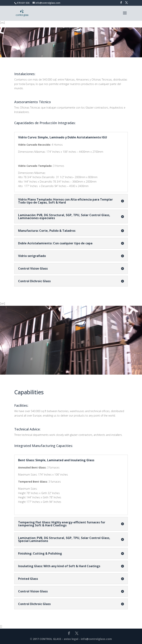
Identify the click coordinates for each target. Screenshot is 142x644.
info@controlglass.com (96, 639)
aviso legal (71, 639)
